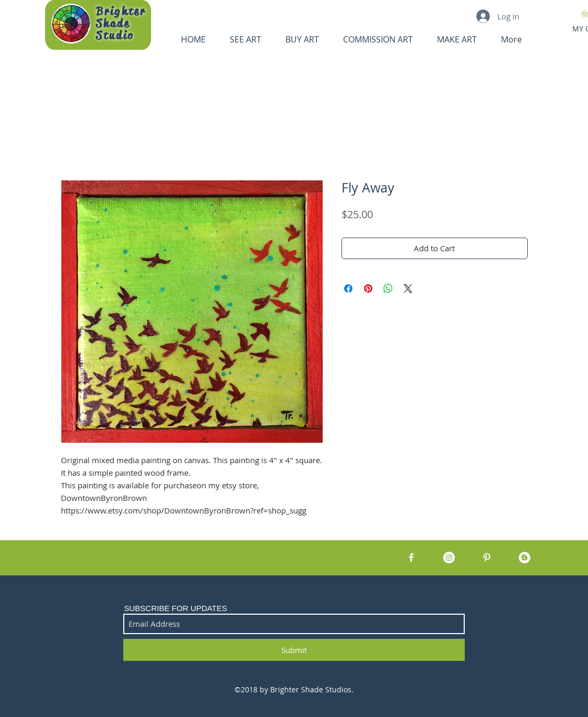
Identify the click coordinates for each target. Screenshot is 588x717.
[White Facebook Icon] (411, 558)
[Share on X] (408, 288)
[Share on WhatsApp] (388, 288)
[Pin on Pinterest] (368, 288)
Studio (115, 36)
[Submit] (294, 650)
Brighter (121, 12)
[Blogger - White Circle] (525, 558)
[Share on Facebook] (348, 288)
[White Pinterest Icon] (487, 558)
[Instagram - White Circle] (449, 558)
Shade (113, 24)
